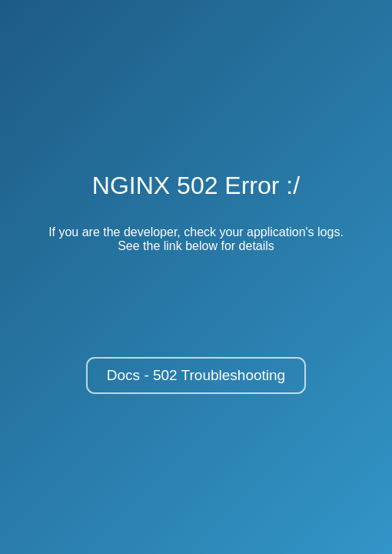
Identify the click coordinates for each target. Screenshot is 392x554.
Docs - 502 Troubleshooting (196, 375)
